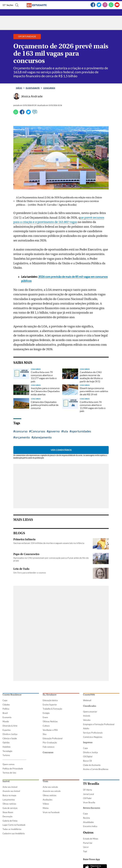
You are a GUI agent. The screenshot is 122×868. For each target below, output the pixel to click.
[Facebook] (93, 7)
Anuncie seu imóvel (11, 791)
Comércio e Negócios (93, 737)
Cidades (6, 705)
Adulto (86, 728)
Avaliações (48, 800)
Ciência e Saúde (10, 738)
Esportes (7, 730)
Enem (45, 717)
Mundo (6, 721)
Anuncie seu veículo (52, 791)
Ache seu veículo (50, 787)
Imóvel (6, 781)
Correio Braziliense (12, 695)
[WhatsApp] (111, 7)
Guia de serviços (10, 808)
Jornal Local (88, 794)
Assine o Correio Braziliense (96, 769)
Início (19, 88)
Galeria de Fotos (10, 821)
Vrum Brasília (89, 802)
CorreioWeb (89, 695)
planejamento (42, 437)
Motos (46, 808)
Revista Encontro (92, 808)
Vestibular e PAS (50, 730)
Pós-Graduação (50, 743)
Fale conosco (49, 747)
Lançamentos (9, 800)
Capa (5, 700)
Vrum (45, 781)
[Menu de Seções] (8, 5)
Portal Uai (88, 843)
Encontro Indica (90, 826)
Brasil (5, 713)
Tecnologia (7, 751)
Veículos (87, 720)
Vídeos (46, 804)
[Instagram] (105, 7)
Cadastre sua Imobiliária (14, 833)
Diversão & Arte (10, 726)
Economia (7, 717)
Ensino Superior (50, 705)
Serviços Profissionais (93, 733)
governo (54, 431)
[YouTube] (117, 7)
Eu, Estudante (50, 695)
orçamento (22, 437)
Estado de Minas (91, 839)
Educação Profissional (53, 738)
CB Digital (88, 756)
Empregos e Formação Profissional (99, 724)
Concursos (49, 88)
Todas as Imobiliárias (12, 829)
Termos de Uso (9, 773)
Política (6, 709)
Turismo (6, 755)
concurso (21, 431)
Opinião (6, 743)
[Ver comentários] (35, 113)
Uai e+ (86, 847)
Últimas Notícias (50, 721)
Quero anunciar (90, 712)
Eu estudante (33, 88)
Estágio (46, 713)
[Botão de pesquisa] (16, 5)
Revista (86, 818)
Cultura (46, 726)
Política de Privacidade (13, 769)
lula (66, 431)
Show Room (8, 812)
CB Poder (87, 798)
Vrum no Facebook (51, 812)
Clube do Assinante (92, 765)
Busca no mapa (9, 795)
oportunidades (81, 431)
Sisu (45, 734)
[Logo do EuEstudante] (39, 5)
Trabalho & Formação (52, 709)
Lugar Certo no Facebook (14, 825)
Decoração (7, 816)
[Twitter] (99, 7)
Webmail (87, 700)
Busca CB (87, 761)
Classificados (90, 706)
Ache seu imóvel (10, 787)
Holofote (7, 747)
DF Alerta (88, 790)
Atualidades (88, 822)
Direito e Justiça (10, 734)
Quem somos (8, 764)
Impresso (88, 743)
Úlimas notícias (9, 804)
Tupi (85, 851)
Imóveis (87, 716)
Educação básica (50, 700)
